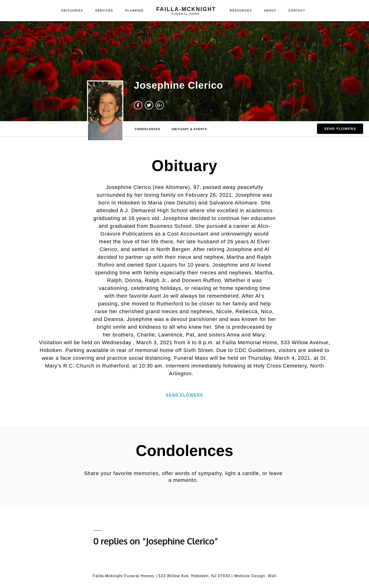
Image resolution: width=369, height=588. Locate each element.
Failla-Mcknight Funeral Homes (124, 576)
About (270, 11)
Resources (241, 11)
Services (104, 11)
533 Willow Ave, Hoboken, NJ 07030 (194, 576)
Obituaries (72, 11)
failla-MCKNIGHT (186, 9)
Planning (134, 11)
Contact (297, 11)
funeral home (186, 14)
